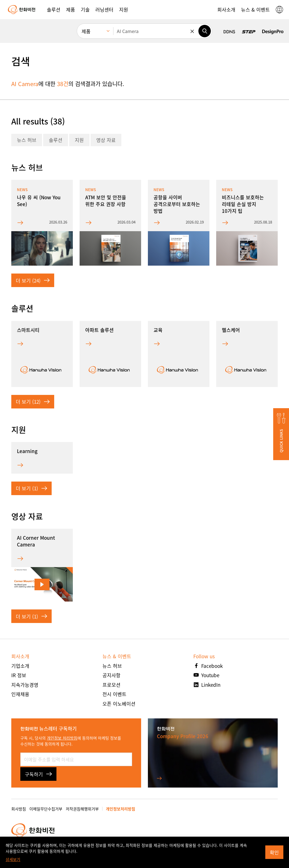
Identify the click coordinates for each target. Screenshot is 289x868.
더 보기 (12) (33, 402)
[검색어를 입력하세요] (156, 31)
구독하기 (38, 774)
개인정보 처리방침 (62, 738)
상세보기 (13, 859)
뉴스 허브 (27, 140)
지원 (79, 140)
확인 (274, 852)
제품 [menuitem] (86, 31)
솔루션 (56, 140)
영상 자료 (106, 140)
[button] (54, 10)
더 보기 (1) (31, 488)
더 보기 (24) (33, 280)
